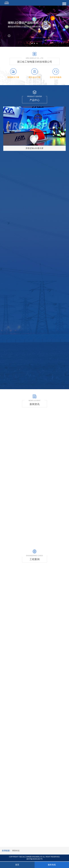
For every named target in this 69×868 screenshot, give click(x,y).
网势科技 (16, 851)
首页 (17, 865)
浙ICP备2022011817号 (34, 859)
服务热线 (52, 865)
